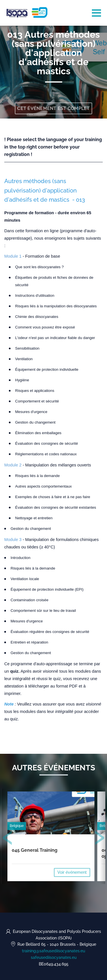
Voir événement (72, 872)
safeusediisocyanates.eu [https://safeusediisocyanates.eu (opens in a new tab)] (54, 957)
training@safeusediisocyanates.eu (53, 951)
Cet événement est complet (53, 108)
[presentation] (8, 839)
